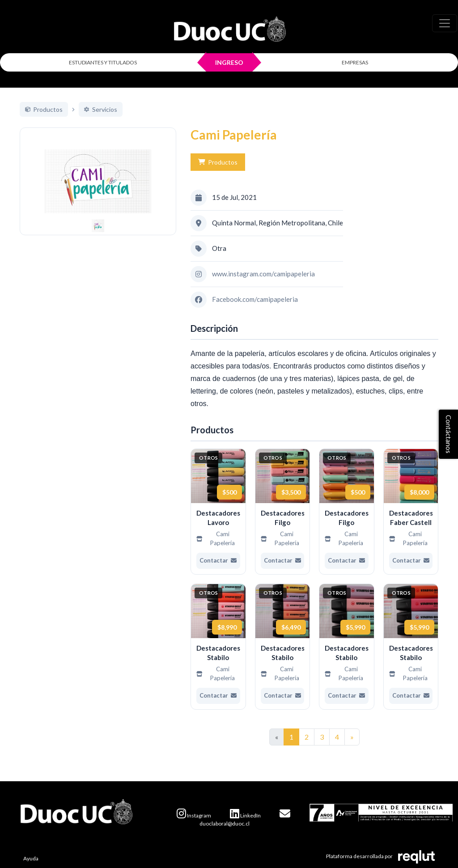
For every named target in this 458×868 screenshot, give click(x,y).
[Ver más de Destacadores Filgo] (283, 512)
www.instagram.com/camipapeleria (263, 274)
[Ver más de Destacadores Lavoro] (218, 512)
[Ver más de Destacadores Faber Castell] (411, 512)
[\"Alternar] (445, 23)
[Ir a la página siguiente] (352, 737)
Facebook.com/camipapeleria (255, 299)
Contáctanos (449, 434)
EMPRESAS (355, 62)
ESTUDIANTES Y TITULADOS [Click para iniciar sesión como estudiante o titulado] (103, 62)
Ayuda (31, 858)
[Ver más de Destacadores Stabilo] (218, 647)
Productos (218, 162)
